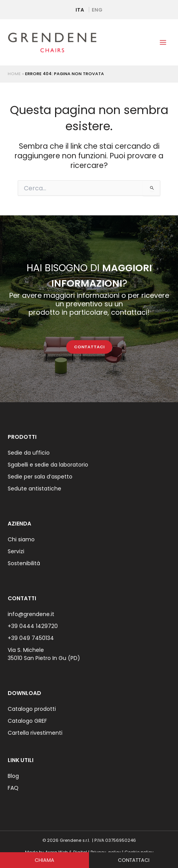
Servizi (16, 551)
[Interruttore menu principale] (163, 42)
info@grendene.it (31, 614)
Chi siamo (21, 539)
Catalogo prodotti (32, 709)
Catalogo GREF (27, 721)
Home (14, 74)
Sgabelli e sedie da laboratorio (48, 465)
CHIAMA (44, 860)
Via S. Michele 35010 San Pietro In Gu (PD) (44, 654)
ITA (80, 10)
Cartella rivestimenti (35, 733)
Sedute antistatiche (34, 489)
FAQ (13, 788)
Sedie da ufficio (29, 453)
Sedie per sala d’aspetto (40, 477)
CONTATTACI (89, 347)
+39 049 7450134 (31, 638)
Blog (13, 776)
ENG (97, 10)
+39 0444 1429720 (33, 626)
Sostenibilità (24, 563)
